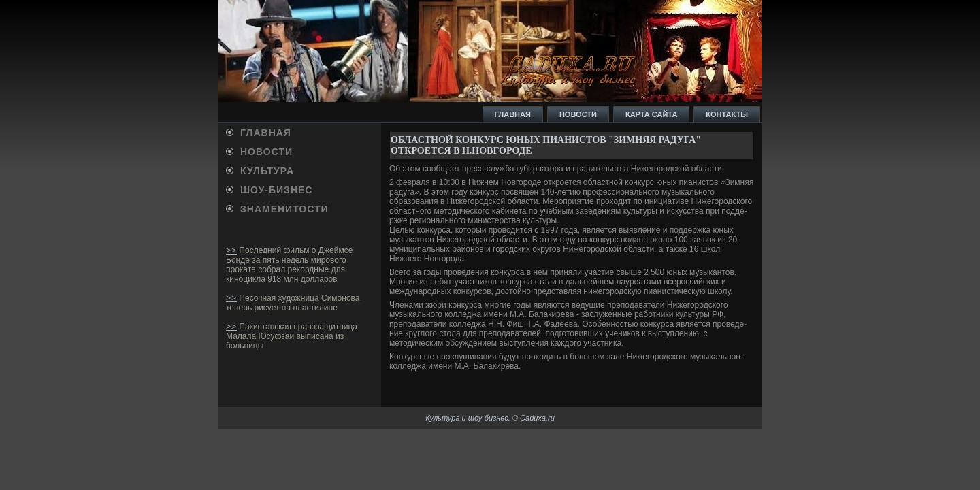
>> (231, 250)
